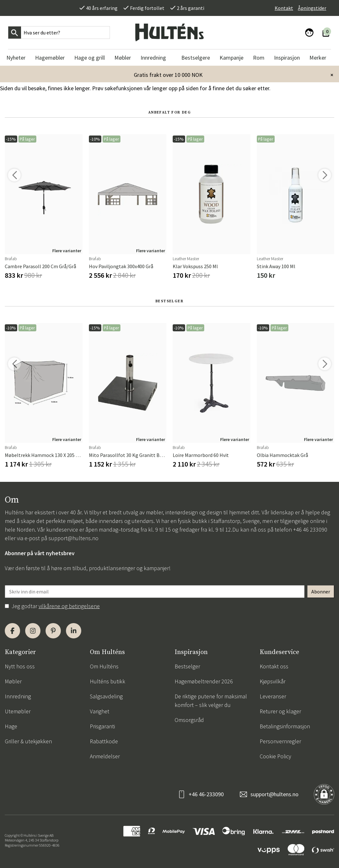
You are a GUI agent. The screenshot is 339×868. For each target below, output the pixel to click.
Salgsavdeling (106, 696)
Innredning (18, 696)
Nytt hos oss (20, 666)
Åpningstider (312, 8)
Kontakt (284, 8)
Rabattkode (104, 741)
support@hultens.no (73, 538)
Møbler (13, 681)
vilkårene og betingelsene (69, 606)
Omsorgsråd (189, 720)
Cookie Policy (275, 756)
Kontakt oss (274, 666)
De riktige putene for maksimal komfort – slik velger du (211, 701)
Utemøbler (18, 711)
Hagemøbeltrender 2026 (204, 681)
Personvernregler (280, 741)
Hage (11, 726)
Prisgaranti (102, 726)
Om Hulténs (104, 666)
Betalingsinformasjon (285, 726)
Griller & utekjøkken (28, 741)
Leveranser (273, 696)
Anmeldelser (105, 756)
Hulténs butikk (108, 681)
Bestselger (187, 666)
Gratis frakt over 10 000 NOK (168, 75)
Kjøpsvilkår (273, 681)
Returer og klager (280, 711)
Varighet (100, 711)
